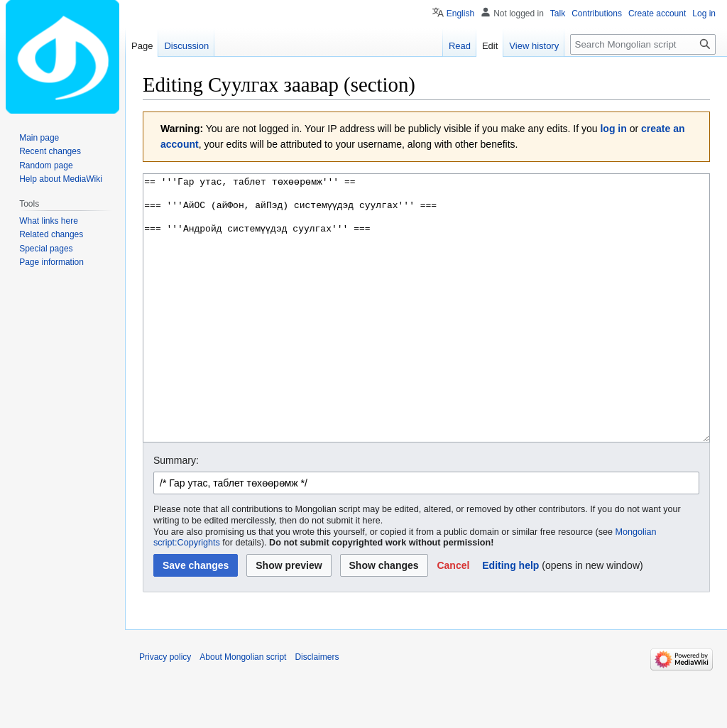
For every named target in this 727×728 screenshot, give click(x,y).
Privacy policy (165, 710)
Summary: (176, 514)
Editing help (510, 619)
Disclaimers (317, 710)
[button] (453, 619)
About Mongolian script (243, 710)
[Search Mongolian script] (643, 44)
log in (613, 129)
